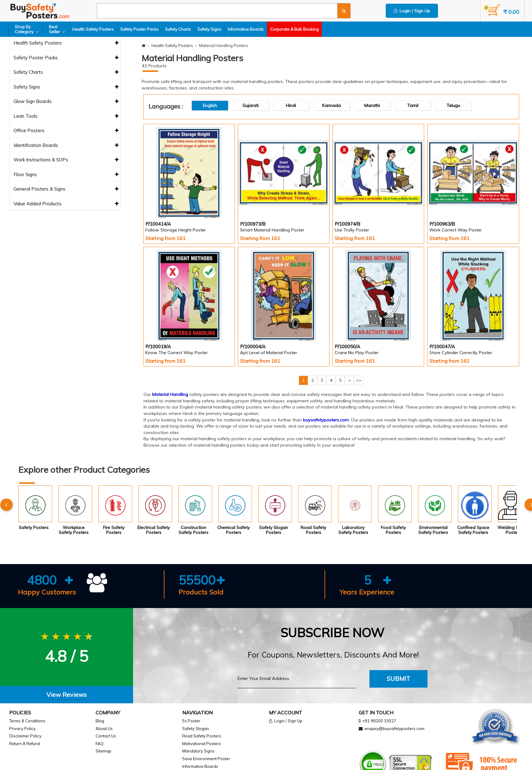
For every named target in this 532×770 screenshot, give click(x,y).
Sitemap (103, 751)
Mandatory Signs (198, 751)
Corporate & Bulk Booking (294, 29)
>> (359, 380)
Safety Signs (209, 29)
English (210, 105)
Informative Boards (246, 29)
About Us (104, 729)
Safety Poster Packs (139, 29)
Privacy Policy (22, 729)
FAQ (100, 744)
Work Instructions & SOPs (66, 160)
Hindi (291, 105)
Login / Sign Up (412, 11)
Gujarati (250, 105)
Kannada (331, 105)
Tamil (413, 105)
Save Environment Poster (206, 759)
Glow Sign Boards (66, 102)
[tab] (67, 695)
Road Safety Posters (202, 736)
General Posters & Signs (66, 189)
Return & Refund (25, 744)
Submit (398, 679)
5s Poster (191, 721)
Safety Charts (178, 29)
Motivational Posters (202, 744)
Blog (100, 721)
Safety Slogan (196, 729)
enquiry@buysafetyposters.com (394, 729)
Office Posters (66, 131)
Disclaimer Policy (25, 736)
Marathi (372, 105)
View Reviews (67, 695)
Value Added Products (66, 204)
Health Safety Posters (93, 29)
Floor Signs (66, 175)
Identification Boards (66, 146)
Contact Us (106, 736)
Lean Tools (66, 116)
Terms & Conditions (27, 721)
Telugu (453, 105)
